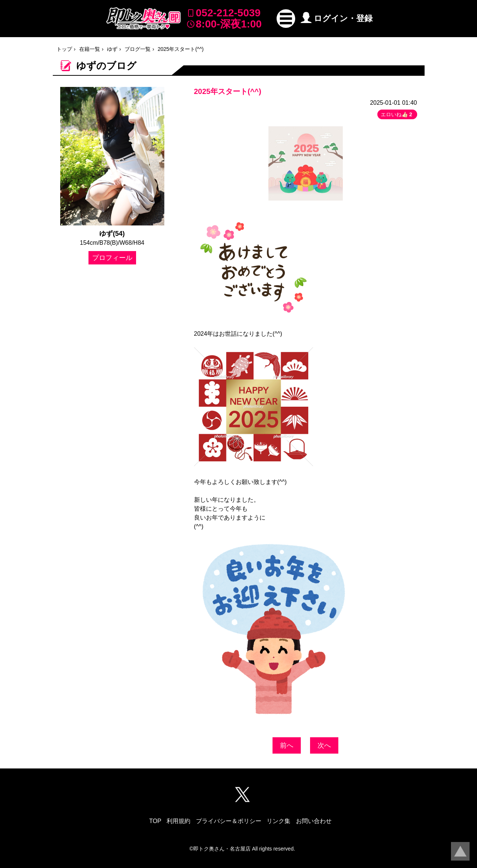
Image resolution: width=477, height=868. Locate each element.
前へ (287, 745)
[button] (286, 19)
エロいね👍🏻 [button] (397, 114)
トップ (64, 49)
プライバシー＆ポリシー (229, 821)
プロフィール (112, 258)
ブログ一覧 (138, 49)
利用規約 (178, 821)
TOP (155, 821)
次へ (324, 745)
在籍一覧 (90, 49)
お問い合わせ (314, 821)
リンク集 (278, 821)
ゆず (112, 49)
